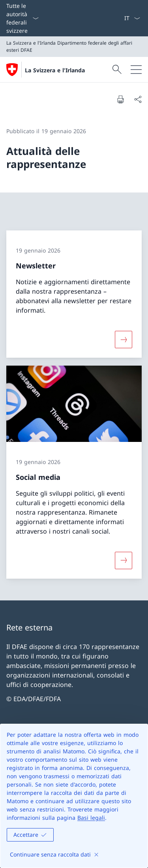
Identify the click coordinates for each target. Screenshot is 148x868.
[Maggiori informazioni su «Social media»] (124, 560)
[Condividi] (138, 99)
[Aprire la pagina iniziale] (46, 70)
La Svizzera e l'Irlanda (55, 70)
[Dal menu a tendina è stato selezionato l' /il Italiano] (132, 18)
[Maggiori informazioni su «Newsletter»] (124, 340)
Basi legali (91, 818)
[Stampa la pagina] (120, 99)
